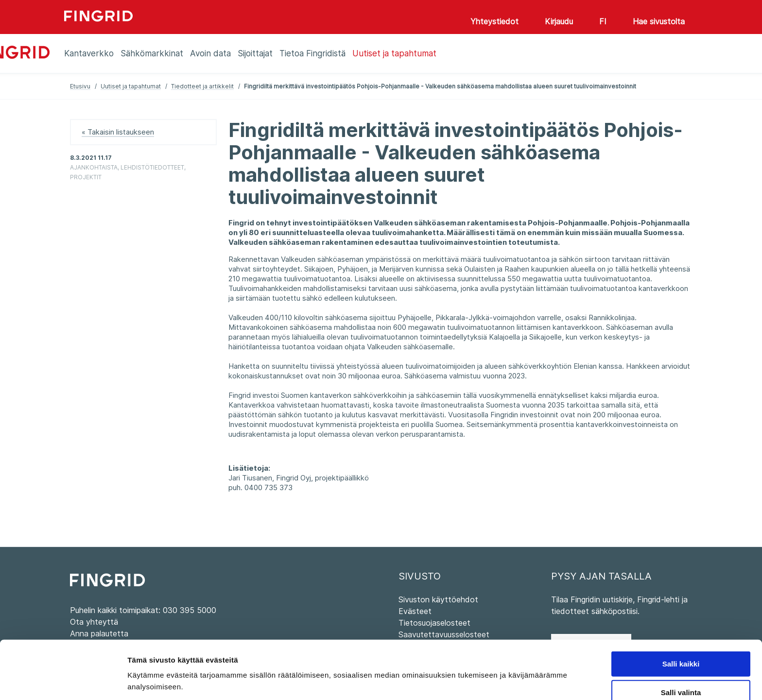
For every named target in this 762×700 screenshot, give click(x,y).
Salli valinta (681, 647)
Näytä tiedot (520, 673)
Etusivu (80, 86)
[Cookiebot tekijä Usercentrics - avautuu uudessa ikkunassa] (63, 681)
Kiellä (681, 676)
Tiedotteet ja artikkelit (202, 86)
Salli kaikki (681, 619)
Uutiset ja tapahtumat (131, 86)
